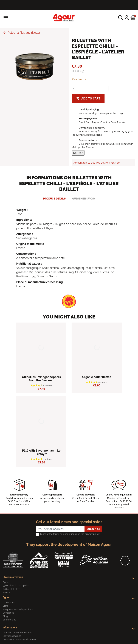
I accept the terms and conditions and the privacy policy (70, 534)
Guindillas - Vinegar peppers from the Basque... (41, 379)
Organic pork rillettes (97, 377)
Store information (13, 577)
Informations (10, 628)
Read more (79, 79)
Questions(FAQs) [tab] (83, 199)
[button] (121, 18)
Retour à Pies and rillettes (22, 33)
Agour (6, 597)
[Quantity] (90, 89)
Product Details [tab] (54, 199)
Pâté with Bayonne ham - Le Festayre (41, 452)
